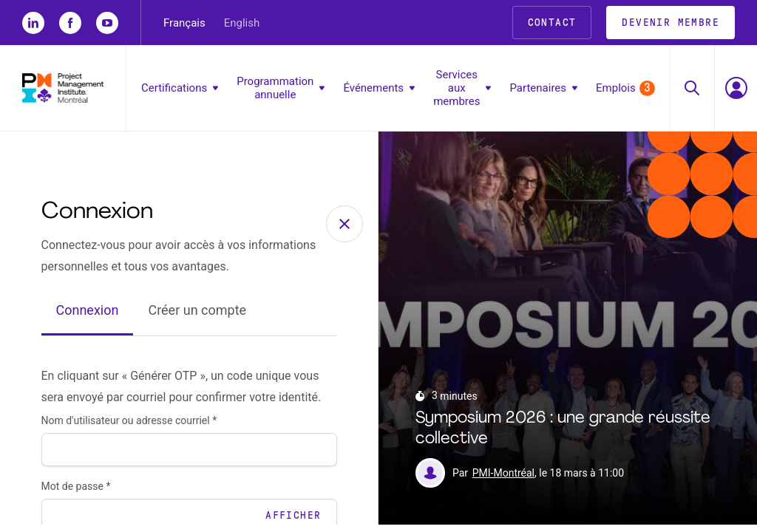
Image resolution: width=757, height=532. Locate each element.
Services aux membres (462, 88)
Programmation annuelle (281, 88)
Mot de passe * (76, 494)
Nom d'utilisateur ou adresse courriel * (129, 428)
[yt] (107, 23)
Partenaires (543, 88)
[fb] (70, 23)
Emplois (625, 88)
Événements (379, 88)
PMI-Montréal (503, 480)
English (242, 23)
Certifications (180, 88)
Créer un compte (197, 317)
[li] (33, 23)
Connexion (88, 317)
